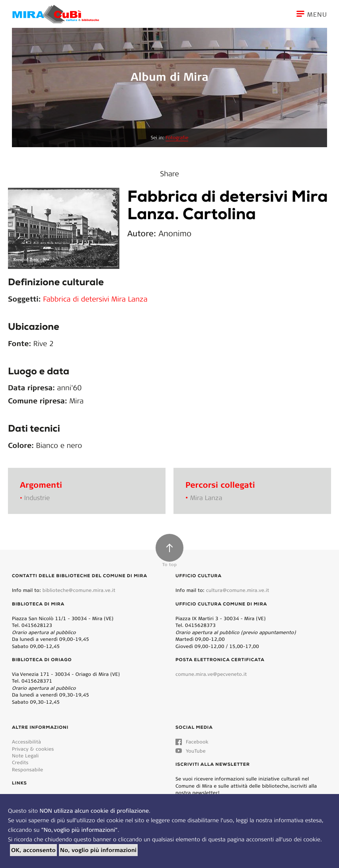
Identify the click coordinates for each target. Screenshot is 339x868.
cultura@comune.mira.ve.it (238, 590)
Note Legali (25, 756)
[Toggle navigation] (318, 14)
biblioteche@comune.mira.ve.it (79, 590)
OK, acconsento (33, 850)
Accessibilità (26, 742)
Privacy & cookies (33, 749)
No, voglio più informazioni (98, 850)
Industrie (37, 498)
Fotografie (177, 138)
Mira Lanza (206, 498)
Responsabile (27, 770)
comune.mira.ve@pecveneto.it (211, 674)
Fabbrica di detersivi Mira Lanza (95, 299)
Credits (20, 762)
